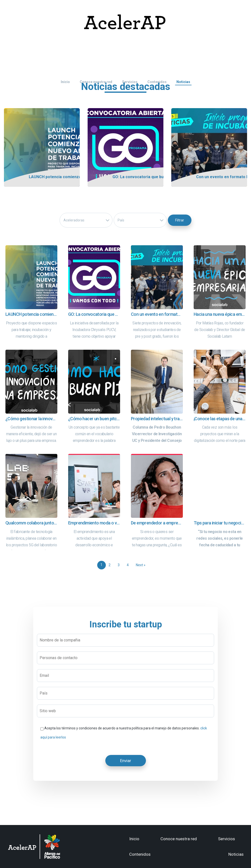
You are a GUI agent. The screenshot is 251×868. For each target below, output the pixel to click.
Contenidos (140, 854)
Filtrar (180, 220)
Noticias (236, 854)
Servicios (227, 839)
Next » (141, 565)
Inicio (134, 839)
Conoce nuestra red (179, 839)
